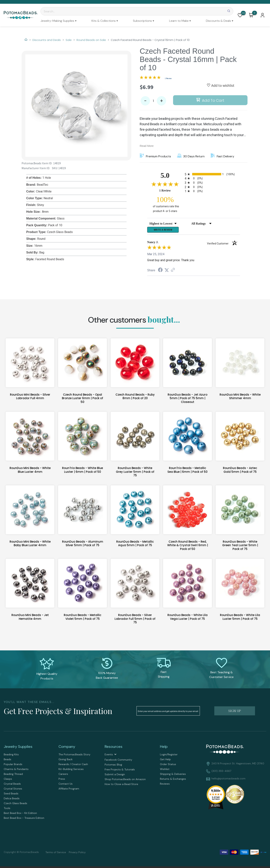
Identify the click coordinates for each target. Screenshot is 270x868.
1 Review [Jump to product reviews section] (168, 78)
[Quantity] (153, 101)
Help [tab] (164, 748)
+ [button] (162, 101)
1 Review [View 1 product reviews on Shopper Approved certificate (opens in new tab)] (171, 190)
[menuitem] (58, 21)
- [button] (145, 101)
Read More (147, 146)
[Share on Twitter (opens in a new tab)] (167, 271)
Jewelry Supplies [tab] (18, 748)
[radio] (212, 174)
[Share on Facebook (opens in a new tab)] (160, 272)
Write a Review (163, 230)
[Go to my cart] (255, 13)
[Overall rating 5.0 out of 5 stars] (150, 78)
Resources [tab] (114, 748)
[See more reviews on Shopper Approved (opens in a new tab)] (173, 271)
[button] (240, 15)
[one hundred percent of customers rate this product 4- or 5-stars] (165, 204)
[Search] (137, 11)
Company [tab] (67, 748)
